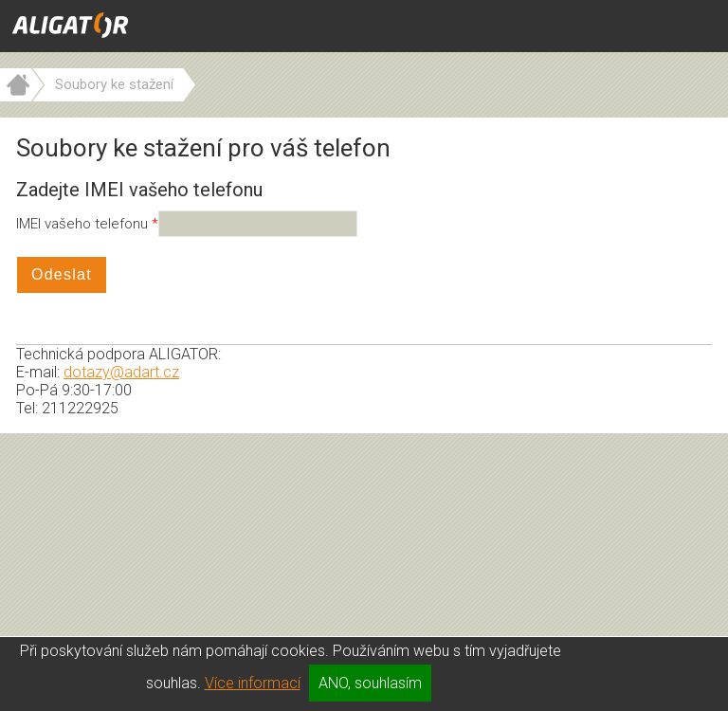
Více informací (253, 683)
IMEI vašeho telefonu (84, 224)
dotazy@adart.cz (121, 372)
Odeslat (62, 274)
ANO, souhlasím (370, 683)
